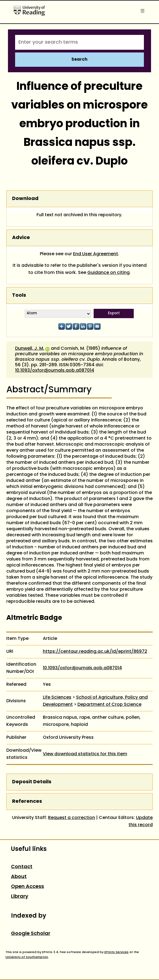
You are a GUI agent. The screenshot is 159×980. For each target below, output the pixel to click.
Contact (22, 867)
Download (25, 199)
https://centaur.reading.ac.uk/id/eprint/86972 (95, 652)
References (27, 802)
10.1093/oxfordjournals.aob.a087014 (55, 371)
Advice (21, 238)
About (19, 877)
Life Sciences (57, 698)
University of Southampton (27, 957)
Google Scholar (31, 934)
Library (20, 897)
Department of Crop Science (109, 705)
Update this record (141, 821)
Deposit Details (32, 782)
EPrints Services (116, 952)
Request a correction (72, 818)
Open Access (27, 887)
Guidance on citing (108, 273)
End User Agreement (96, 254)
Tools (19, 295)
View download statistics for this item (85, 754)
